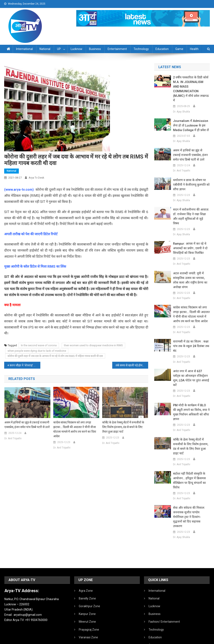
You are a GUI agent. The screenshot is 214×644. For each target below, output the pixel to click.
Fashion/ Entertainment (164, 594)
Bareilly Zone (87, 571)
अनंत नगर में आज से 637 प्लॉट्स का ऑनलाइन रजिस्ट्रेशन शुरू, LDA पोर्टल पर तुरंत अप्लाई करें (190, 362)
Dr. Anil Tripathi (13, 438)
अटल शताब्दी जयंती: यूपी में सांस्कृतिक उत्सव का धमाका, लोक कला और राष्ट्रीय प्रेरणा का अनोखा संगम (191, 267)
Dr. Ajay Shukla (182, 102)
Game (179, 49)
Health (194, 49)
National (45, 49)
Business (95, 49)
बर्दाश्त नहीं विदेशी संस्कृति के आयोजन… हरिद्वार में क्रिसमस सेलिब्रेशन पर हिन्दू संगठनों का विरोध (189, 458)
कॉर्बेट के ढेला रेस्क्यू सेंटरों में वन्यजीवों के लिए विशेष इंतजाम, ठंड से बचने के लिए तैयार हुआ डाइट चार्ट (123, 427)
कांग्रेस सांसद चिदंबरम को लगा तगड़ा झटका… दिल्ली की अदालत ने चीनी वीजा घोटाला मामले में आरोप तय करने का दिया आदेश (75, 429)
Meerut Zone (87, 594)
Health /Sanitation (161, 625)
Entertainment (117, 49)
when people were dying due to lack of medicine (37, 351)
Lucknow (76, 49)
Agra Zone (86, 563)
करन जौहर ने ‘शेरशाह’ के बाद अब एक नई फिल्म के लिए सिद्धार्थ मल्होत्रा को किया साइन (25, 365)
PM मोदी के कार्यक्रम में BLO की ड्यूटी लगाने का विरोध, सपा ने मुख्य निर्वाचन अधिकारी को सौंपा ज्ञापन (191, 392)
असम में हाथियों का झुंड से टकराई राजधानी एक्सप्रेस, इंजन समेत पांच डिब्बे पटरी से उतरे (27, 425)
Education (162, 49)
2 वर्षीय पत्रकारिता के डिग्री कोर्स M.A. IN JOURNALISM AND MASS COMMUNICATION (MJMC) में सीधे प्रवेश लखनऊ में (191, 84)
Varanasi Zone (88, 610)
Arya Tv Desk (36, 178)
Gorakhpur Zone (89, 579)
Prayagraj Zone (89, 602)
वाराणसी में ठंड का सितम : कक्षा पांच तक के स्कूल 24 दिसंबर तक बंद (190, 332)
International (24, 49)
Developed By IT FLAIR (197, 639)
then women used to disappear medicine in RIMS (93, 345)
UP (59, 49)
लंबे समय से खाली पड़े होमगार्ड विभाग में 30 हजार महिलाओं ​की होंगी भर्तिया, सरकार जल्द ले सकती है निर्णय (132, 365)
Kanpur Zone (87, 586)
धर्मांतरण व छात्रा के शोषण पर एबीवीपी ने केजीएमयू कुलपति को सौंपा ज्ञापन (191, 176)
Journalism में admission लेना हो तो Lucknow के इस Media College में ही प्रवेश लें (190, 116)
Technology (141, 49)
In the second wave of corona (39, 345)
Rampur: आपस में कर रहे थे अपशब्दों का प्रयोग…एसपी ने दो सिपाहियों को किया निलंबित (190, 235)
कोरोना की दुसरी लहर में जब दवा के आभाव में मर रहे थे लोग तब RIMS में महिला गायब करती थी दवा (55, 356)
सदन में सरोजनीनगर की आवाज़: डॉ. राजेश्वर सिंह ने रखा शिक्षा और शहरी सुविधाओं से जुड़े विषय (191, 205)
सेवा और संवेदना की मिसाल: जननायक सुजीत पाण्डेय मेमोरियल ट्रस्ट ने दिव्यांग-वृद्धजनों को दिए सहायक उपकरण (191, 492)
